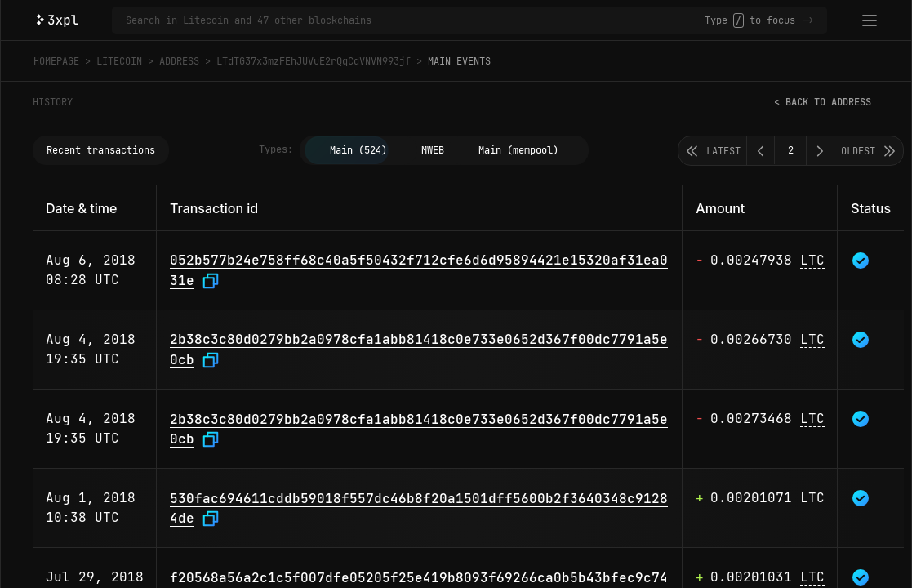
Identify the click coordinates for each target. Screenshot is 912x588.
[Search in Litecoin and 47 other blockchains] (415, 20)
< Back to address (823, 102)
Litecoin (119, 61)
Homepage (56, 61)
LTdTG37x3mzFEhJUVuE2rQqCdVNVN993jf (314, 61)
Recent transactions (101, 150)
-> (807, 20)
